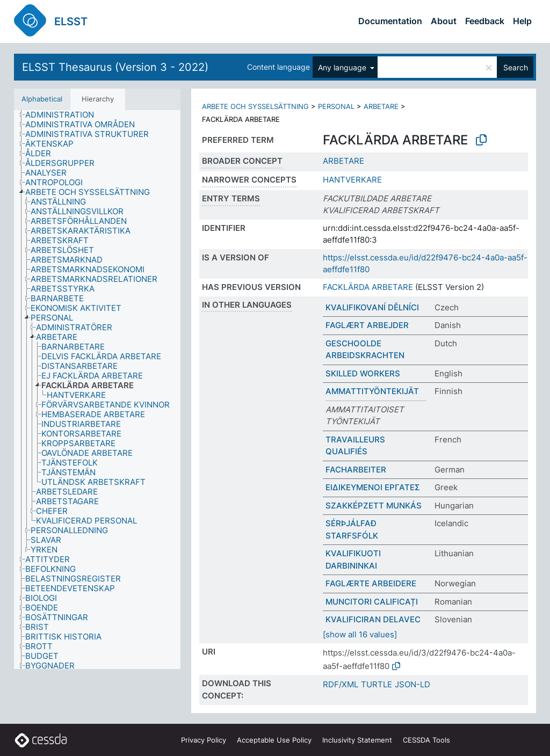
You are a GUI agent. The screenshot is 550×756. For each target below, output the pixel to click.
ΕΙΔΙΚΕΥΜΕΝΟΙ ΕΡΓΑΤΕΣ (373, 487)
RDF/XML (341, 684)
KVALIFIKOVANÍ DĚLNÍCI (372, 307)
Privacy (204, 740)
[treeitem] (64, 115)
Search (516, 67)
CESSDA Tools (426, 740)
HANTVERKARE (352, 180)
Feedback (485, 21)
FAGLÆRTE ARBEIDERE (371, 583)
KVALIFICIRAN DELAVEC (373, 619)
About (444, 21)
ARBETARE (381, 106)
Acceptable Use (274, 740)
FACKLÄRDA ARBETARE (368, 287)
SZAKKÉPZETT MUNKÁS (374, 506)
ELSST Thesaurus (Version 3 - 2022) (115, 67)
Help (522, 21)
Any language (343, 67)
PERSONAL (336, 106)
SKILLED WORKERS (363, 373)
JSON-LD (412, 684)
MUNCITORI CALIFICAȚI (372, 602)
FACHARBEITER (356, 470)
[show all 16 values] (360, 634)
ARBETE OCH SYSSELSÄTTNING (255, 106)
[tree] (97, 390)
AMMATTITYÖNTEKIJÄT (372, 391)
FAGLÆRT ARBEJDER (367, 325)
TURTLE (377, 684)
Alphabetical (42, 99)
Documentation (390, 21)
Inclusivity (357, 740)
